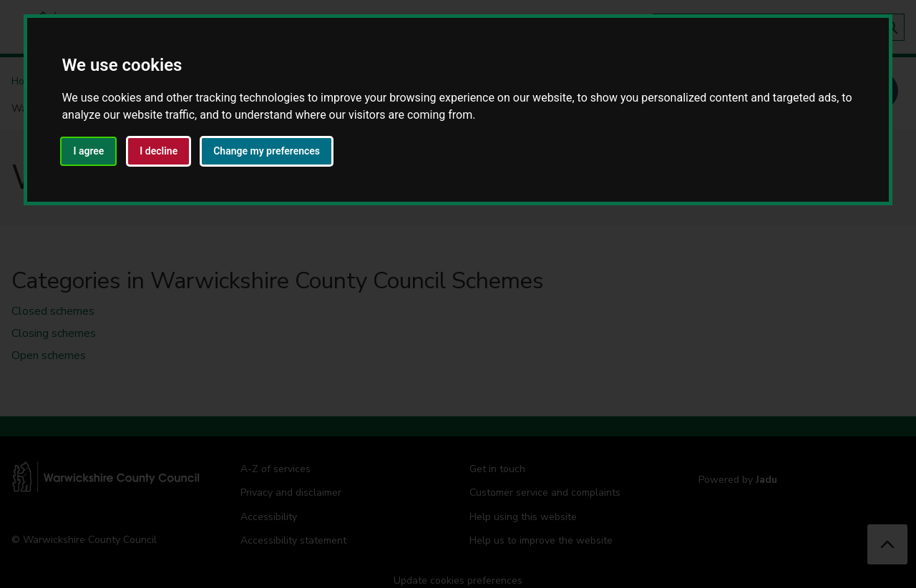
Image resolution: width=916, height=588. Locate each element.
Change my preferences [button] (267, 151)
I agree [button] (88, 151)
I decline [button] (159, 151)
